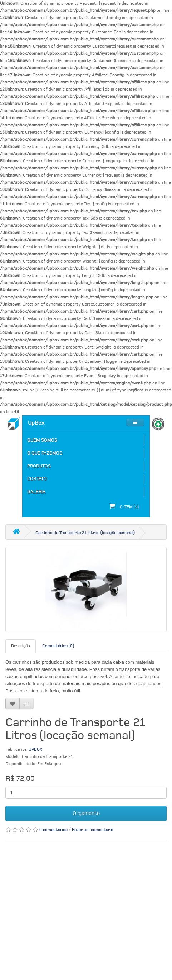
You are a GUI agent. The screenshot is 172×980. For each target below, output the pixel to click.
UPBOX (35, 750)
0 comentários (53, 830)
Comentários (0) (58, 646)
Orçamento (86, 813)
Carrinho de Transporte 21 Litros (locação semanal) (85, 533)
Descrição (21, 646)
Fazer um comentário (93, 830)
